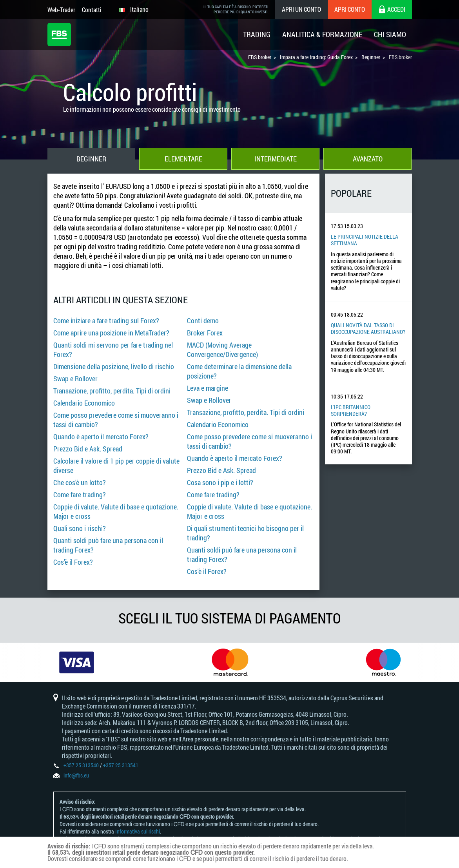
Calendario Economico (84, 403)
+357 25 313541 (121, 765)
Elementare (183, 159)
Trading (257, 34)
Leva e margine (208, 388)
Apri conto (350, 9)
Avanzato (368, 159)
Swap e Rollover (75, 379)
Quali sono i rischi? (80, 528)
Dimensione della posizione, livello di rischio (114, 366)
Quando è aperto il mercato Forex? (101, 437)
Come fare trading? (80, 495)
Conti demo (203, 321)
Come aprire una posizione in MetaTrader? (111, 333)
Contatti (92, 10)
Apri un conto (301, 9)
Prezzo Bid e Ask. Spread (88, 449)
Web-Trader (61, 10)
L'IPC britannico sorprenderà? (351, 410)
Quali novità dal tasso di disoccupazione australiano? (368, 328)
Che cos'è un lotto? (80, 482)
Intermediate (276, 159)
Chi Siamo (390, 34)
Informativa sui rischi (138, 831)
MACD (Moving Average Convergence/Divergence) (222, 350)
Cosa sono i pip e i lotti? (220, 482)
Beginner (91, 159)
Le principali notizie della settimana (365, 240)
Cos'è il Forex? (73, 562)
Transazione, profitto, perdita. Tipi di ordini (112, 391)
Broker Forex (205, 333)
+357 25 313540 (81, 765)
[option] (77, 662)
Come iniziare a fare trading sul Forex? (106, 321)
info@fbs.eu (76, 775)
